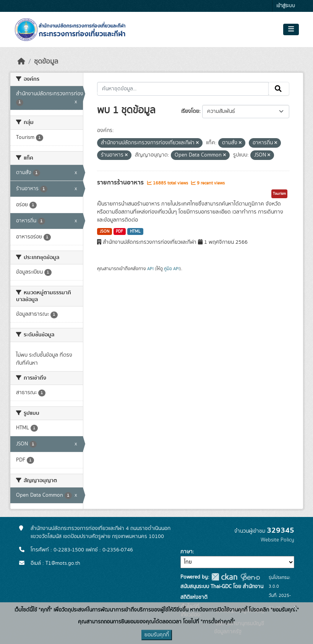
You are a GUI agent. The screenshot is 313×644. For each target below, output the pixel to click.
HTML (135, 232)
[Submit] (279, 89)
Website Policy (277, 540)
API (150, 269)
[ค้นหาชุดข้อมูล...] (183, 89)
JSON (105, 232)
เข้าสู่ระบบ (286, 6)
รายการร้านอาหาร (121, 183)
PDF (119, 232)
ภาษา (187, 552)
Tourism (279, 194)
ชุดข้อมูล (46, 62)
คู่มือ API (172, 269)
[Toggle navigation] (291, 29)
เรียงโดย (190, 111)
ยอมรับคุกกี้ (157, 635)
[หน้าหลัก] (21, 62)
